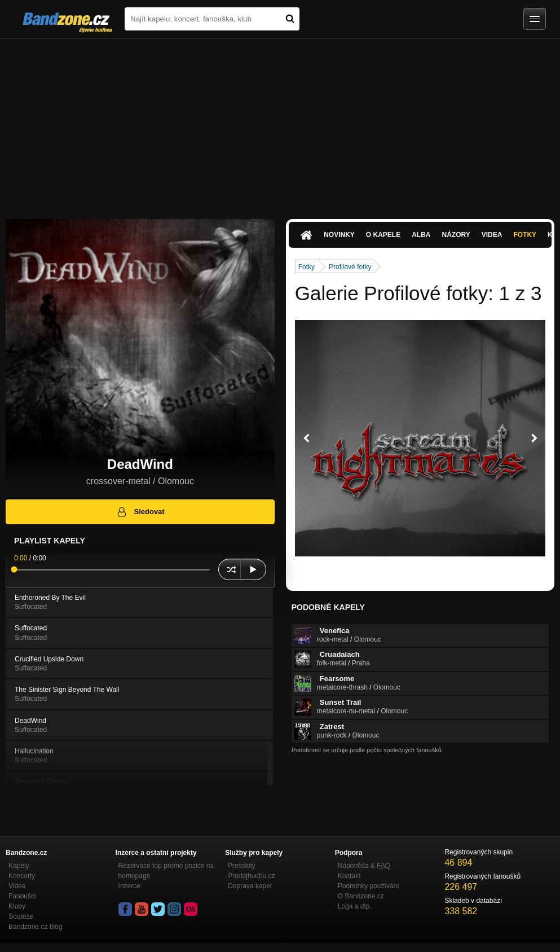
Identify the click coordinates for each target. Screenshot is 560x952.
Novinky (339, 235)
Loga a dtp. (355, 906)
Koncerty (22, 876)
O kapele (383, 235)
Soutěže (21, 916)
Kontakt (349, 876)
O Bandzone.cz (361, 896)
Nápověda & (364, 866)
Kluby (17, 906)
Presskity (242, 866)
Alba (421, 235)
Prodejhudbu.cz (251, 876)
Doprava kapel (250, 886)
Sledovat (140, 512)
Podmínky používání (369, 886)
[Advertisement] (280, 123)
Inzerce (129, 886)
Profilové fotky (350, 267)
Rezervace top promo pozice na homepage (166, 871)
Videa (492, 235)
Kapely (19, 866)
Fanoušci (22, 896)
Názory (456, 235)
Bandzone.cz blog (35, 927)
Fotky (525, 235)
